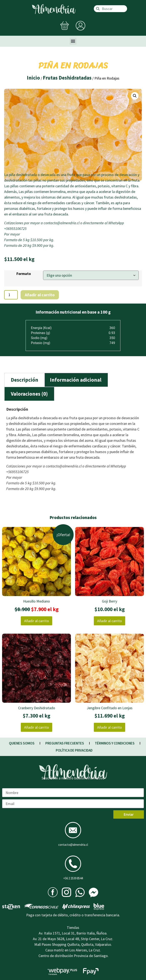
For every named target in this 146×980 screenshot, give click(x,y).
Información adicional (76, 380)
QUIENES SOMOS (22, 743)
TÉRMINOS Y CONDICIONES (115, 743)
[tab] (25, 380)
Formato (24, 274)
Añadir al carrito (40, 295)
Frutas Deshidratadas (67, 78)
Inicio (33, 78)
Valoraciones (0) (29, 394)
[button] (73, 41)
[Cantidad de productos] (11, 295)
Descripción (25, 380)
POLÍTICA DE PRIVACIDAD (74, 750)
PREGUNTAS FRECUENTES (65, 743)
